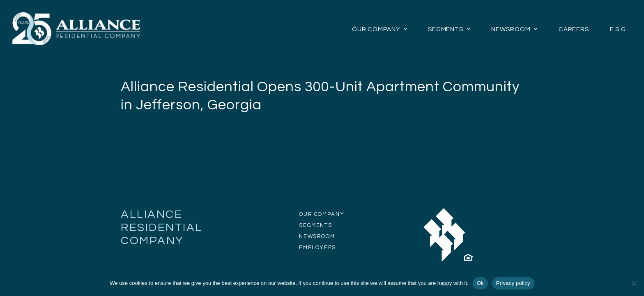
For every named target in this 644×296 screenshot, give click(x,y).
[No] (634, 283)
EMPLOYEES (317, 247)
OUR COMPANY (322, 214)
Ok (480, 283)
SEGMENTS (315, 225)
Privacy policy (513, 283)
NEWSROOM (317, 236)
